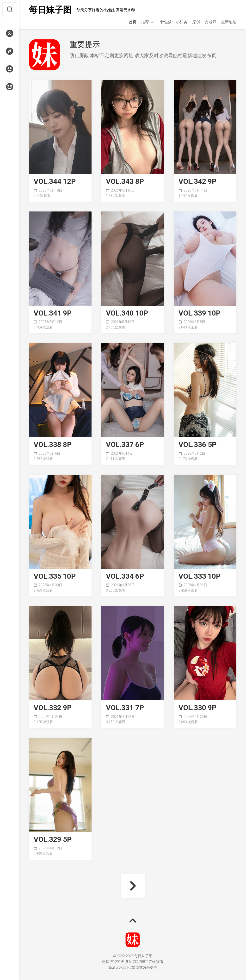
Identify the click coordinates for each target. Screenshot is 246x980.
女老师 (210, 22)
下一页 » (133, 886)
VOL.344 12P (55, 182)
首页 (133, 22)
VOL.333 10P (200, 576)
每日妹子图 (50, 10)
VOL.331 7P (125, 708)
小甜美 (182, 22)
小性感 (165, 22)
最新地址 (229, 22)
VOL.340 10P (127, 313)
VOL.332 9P (53, 708)
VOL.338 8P (53, 445)
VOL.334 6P (125, 576)
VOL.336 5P (197, 445)
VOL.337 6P (125, 445)
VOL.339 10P (200, 313)
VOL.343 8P (125, 182)
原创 (196, 22)
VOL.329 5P (53, 840)
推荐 (145, 22)
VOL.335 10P (55, 576)
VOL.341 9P (53, 313)
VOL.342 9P (197, 182)
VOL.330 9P (197, 708)
